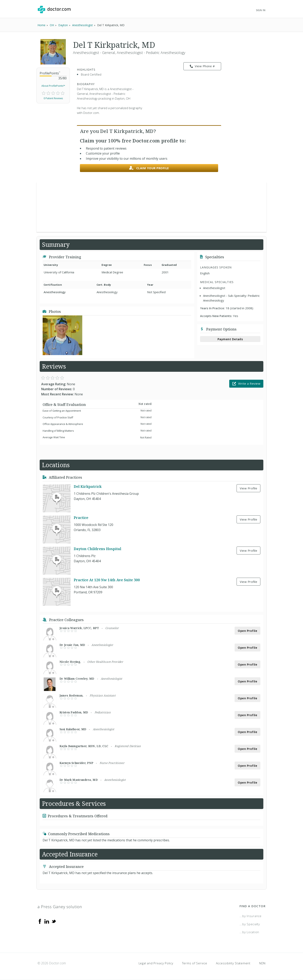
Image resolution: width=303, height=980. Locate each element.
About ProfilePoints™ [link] (53, 86)
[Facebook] (40, 921)
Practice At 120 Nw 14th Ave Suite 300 (107, 580)
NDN (262, 963)
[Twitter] (54, 921)
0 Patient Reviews (53, 98)
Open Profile (247, 631)
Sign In (261, 10)
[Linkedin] (47, 921)
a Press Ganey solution (60, 907)
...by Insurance (251, 916)
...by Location (249, 932)
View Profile (248, 488)
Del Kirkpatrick (88, 487)
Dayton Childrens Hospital (97, 549)
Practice (81, 518)
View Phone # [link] (202, 66)
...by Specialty (250, 924)
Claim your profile (149, 168)
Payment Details (230, 339)
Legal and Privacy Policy (156, 963)
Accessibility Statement (233, 963)
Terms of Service (195, 963)
